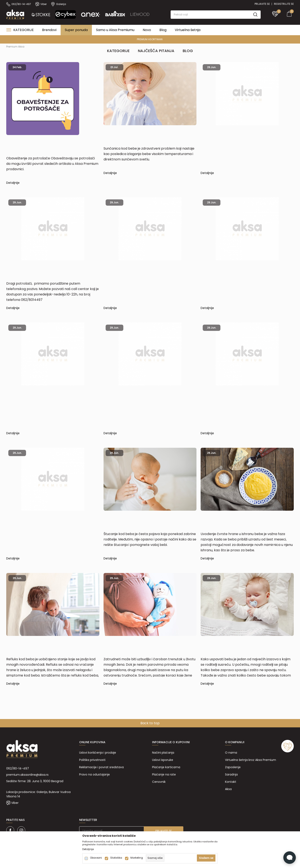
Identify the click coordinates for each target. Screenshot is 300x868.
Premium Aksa (15, 47)
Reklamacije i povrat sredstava (101, 767)
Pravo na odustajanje (94, 774)
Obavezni (96, 858)
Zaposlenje (233, 767)
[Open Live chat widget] (290, 858)
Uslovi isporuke (163, 760)
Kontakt (231, 782)
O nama (231, 753)
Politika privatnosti (92, 760)
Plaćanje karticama (166, 767)
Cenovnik (159, 782)
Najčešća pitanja (156, 51)
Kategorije (118, 51)
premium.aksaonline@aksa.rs (27, 775)
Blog (188, 51)
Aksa (228, 789)
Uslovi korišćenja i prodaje (98, 753)
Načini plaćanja (163, 753)
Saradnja (231, 774)
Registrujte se (284, 4)
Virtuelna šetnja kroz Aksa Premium (251, 760)
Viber (15, 803)
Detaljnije (13, 183)
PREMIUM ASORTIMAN (150, 39)
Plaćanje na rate (164, 774)
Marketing (137, 858)
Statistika (116, 858)
